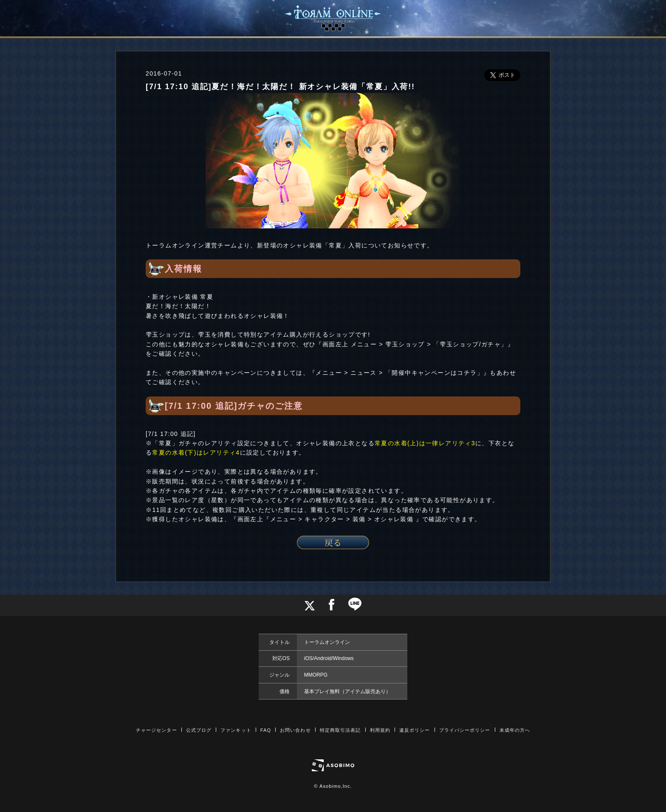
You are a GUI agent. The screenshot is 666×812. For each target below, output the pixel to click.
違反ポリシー (415, 730)
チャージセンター (157, 730)
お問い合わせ (295, 730)
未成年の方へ (515, 730)
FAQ (266, 730)
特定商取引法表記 (340, 730)
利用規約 (380, 730)
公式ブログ (199, 730)
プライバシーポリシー (465, 730)
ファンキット (236, 730)
